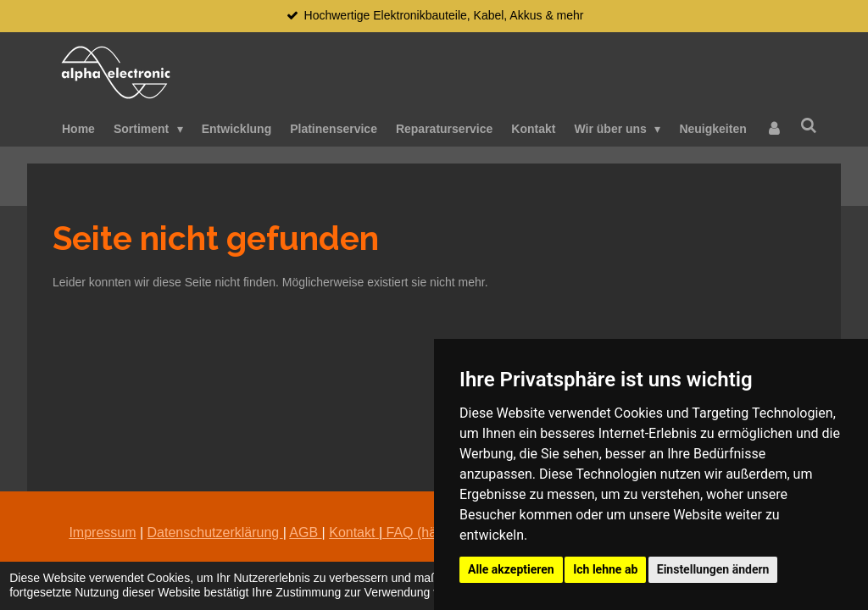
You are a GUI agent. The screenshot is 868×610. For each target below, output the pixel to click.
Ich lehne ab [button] (605, 569)
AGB (305, 532)
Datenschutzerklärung (215, 532)
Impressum (102, 532)
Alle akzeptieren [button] (511, 569)
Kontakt (352, 532)
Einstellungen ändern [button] (713, 569)
